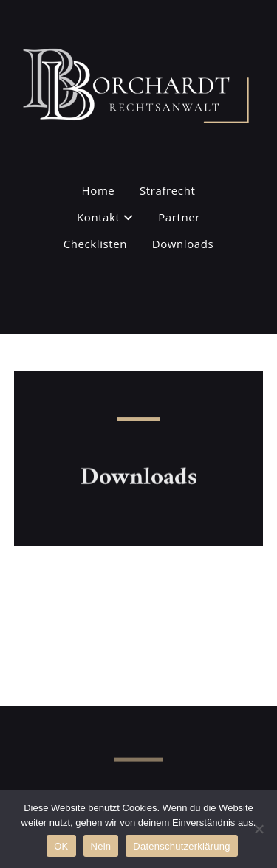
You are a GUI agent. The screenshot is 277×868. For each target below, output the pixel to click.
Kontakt (105, 217)
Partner (179, 217)
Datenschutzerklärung (181, 846)
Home (99, 190)
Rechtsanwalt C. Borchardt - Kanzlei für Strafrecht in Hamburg (114, 48)
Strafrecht (167, 190)
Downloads (183, 244)
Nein (101, 846)
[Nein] (259, 829)
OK (61, 846)
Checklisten (95, 244)
